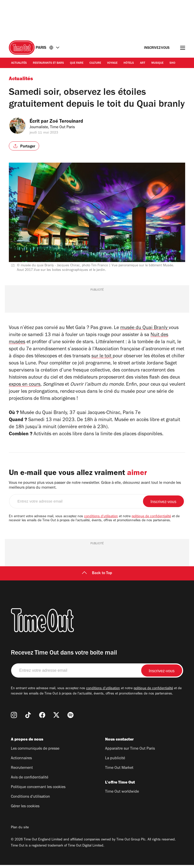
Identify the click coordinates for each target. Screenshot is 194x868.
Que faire (77, 63)
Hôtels (129, 63)
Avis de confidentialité (30, 781)
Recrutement (22, 771)
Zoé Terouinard (70, 122)
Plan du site (20, 831)
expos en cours (25, 385)
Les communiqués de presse (35, 752)
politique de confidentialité (151, 520)
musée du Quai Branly (144, 328)
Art (143, 63)
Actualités (19, 63)
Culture (95, 63)
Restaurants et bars (48, 63)
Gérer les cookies (25, 810)
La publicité (115, 762)
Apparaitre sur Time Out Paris (130, 752)
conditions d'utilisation (101, 520)
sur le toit (102, 357)
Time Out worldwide (122, 795)
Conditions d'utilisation (30, 800)
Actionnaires (21, 762)
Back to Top (97, 576)
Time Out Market (119, 771)
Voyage (112, 63)
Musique (157, 63)
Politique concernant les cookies (38, 790)
